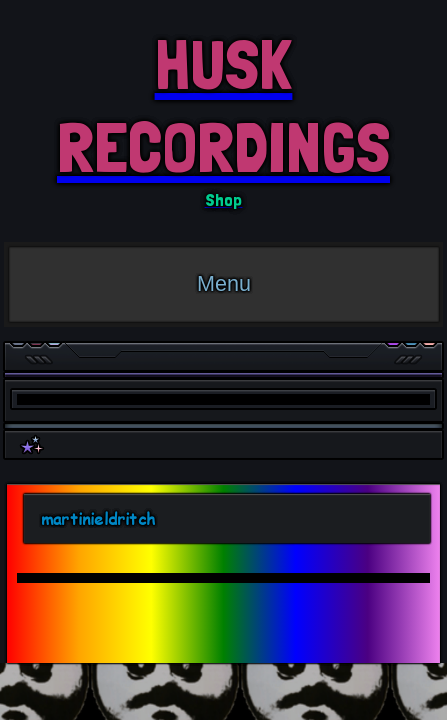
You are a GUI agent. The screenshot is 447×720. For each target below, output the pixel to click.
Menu (224, 283)
